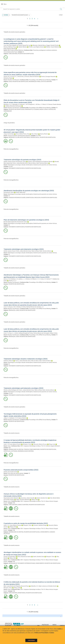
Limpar (61, 15)
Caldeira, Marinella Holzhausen (13, 106)
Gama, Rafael (19, 134)
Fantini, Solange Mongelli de (22, 333)
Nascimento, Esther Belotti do (11, 498)
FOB (9, 448)
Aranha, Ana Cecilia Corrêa (10, 472)
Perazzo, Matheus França (10, 47)
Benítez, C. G (15, 279)
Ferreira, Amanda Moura (10, 557)
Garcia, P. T (49, 279)
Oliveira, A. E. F (13, 281)
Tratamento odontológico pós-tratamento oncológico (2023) (24, 249)
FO (23, 52)
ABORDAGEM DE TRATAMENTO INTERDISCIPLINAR (22, 563)
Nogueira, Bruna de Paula (22, 586)
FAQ (38, 626)
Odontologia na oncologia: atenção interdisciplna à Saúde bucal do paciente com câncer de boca (32, 165)
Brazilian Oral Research (14, 80)
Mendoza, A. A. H (8, 104)
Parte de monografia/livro (11, 149)
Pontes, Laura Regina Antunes (36, 47)
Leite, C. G (6, 444)
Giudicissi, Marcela (48, 162)
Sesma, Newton (44, 134)
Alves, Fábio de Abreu (30, 163)
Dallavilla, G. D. (35, 586)
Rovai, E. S (45, 104)
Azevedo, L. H (40, 307)
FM (12, 167)
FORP (39, 136)
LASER (17, 310)
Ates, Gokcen (35, 134)
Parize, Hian (26, 134)
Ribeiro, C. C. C (36, 279)
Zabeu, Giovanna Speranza (23, 500)
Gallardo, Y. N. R (14, 418)
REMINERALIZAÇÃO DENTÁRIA (26, 451)
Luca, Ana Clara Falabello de (11, 45)
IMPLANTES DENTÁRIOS (24, 137)
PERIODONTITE (29, 109)
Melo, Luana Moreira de (10, 586)
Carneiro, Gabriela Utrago (40, 525)
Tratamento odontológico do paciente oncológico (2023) (22, 160)
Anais (9, 446)
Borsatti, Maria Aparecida (10, 222)
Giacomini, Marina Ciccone (40, 444)
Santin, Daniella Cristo (42, 498)
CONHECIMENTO (45, 532)
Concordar (31, 640)
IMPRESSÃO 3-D (13, 137)
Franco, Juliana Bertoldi (18, 163)
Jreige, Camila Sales (9, 134)
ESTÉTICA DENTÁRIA (46, 81)
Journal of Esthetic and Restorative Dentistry (19, 136)
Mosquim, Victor (27, 444)
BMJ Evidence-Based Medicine (16, 50)
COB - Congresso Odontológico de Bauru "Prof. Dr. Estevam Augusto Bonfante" (40, 446)
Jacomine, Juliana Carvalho (28, 498)
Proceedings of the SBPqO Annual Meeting (40, 80)
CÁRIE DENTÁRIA (13, 54)
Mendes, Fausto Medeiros (53, 47)
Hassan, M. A (7, 77)
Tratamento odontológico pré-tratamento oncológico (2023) (23, 388)
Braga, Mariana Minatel (9, 49)
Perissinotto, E (21, 77)
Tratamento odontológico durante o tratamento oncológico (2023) (26, 359)
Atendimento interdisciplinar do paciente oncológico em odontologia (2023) (29, 191)
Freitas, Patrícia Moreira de (29, 307)
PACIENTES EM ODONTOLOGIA (26, 54)
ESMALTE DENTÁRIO (23, 505)
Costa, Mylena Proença (15, 444)
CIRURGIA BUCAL (35, 137)
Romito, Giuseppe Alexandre (48, 77)
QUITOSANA (14, 451)
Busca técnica (55, 626)
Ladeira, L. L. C (22, 279)
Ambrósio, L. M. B (24, 104)
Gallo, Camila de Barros (42, 163)
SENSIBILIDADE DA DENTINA (16, 449)
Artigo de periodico (9, 123)
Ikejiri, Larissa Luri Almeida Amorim (48, 586)
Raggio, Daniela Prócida (52, 45)
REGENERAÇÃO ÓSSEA (35, 81)
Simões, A (19, 307)
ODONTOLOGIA (30, 198)
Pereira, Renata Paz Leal (25, 45)
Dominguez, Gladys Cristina (50, 333)
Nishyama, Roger (8, 78)
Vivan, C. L (12, 333)
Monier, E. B (29, 279)
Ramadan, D (16, 104)
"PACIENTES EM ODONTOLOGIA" (21, 15)
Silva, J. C (40, 104)
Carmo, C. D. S (7, 279)
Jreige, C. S (6, 418)
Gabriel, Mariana (23, 47)
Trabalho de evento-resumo (12, 433)
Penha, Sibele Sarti (21, 192)
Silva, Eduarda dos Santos (24, 557)
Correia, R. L (14, 77)
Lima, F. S (6, 307)
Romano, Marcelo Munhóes (32, 77)
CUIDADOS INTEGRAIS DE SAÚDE (17, 198)
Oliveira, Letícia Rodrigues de (35, 162)
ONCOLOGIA (37, 198)
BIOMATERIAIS (22, 593)
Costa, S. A (43, 279)
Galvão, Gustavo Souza (9, 162)
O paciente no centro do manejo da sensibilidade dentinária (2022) (26, 523)
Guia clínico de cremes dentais (15, 473)
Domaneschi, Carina (21, 162)
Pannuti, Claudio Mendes (55, 104)
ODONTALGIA (7, 451)
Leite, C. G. (6, 525)
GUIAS (10, 81)
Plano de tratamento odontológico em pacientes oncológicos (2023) (26, 220)
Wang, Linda (52, 444)
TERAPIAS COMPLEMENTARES (32, 449)
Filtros (6, 15)
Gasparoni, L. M (33, 104)
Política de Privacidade (45, 626)
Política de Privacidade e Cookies (44, 633)
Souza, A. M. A (13, 307)
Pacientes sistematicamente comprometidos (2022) (21, 470)
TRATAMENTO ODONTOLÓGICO (17, 168)
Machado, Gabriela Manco (39, 45)
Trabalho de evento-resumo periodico (14, 32)
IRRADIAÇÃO (12, 310)
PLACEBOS (36, 109)
